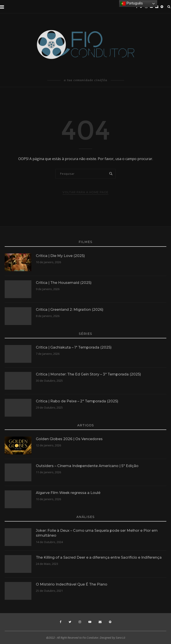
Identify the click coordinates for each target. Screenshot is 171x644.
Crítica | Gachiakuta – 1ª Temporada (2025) (74, 347)
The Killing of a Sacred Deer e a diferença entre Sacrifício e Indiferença (99, 557)
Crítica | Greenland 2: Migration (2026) (70, 310)
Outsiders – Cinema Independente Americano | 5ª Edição (87, 466)
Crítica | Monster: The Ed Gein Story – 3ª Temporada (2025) (88, 374)
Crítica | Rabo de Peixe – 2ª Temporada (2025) (77, 401)
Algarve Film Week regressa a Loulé (68, 493)
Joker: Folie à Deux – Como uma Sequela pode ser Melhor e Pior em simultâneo (97, 533)
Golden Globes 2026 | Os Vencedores (69, 439)
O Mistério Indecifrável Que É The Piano (72, 584)
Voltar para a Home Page (85, 192)
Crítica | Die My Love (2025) (60, 256)
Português (131, 4)
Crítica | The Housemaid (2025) (64, 283)
